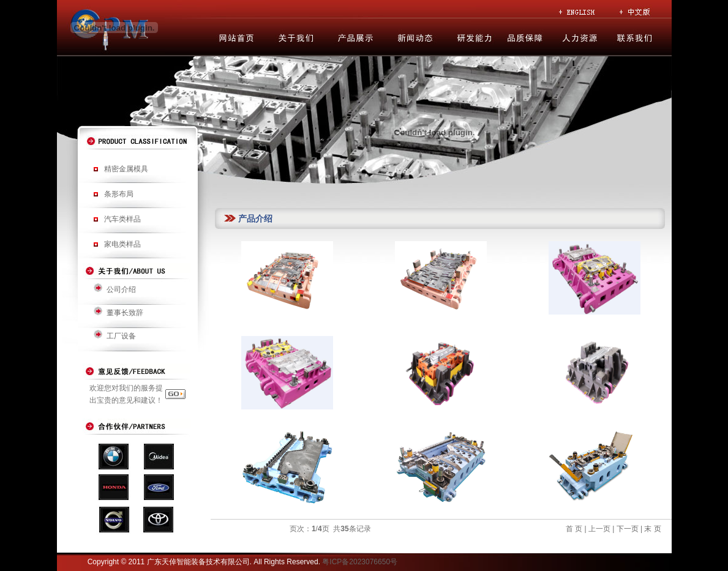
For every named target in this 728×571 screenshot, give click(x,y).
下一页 (626, 529)
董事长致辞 (125, 313)
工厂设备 (121, 336)
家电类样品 (122, 244)
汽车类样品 (122, 219)
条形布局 (119, 194)
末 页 (652, 529)
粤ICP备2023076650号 (360, 562)
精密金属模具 (126, 169)
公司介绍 (121, 289)
